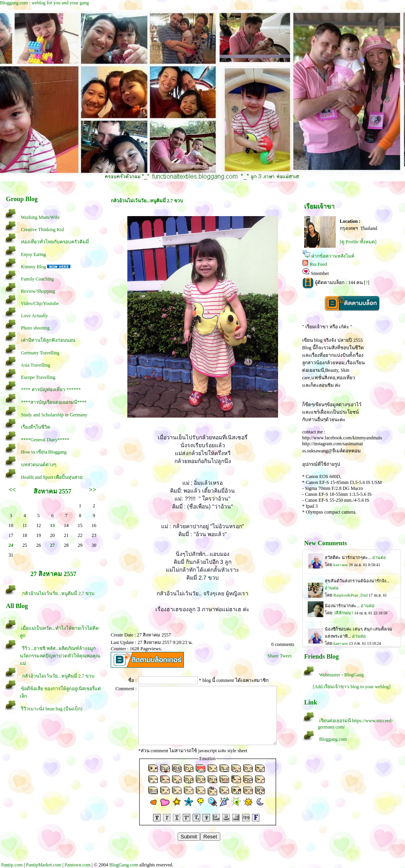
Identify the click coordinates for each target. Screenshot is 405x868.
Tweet (286, 656)
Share (273, 656)
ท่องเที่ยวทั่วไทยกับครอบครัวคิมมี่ (55, 242)
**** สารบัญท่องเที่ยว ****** (51, 390)
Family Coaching (37, 279)
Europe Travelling (38, 377)
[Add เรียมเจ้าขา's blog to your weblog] (352, 687)
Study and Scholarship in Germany (54, 415)
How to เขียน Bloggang (44, 452)
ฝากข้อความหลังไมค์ (333, 256)
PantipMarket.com (44, 865)
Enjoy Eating (33, 254)
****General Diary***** (45, 440)
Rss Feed (318, 264)
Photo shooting (35, 328)
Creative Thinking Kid (42, 230)
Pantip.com (12, 865)
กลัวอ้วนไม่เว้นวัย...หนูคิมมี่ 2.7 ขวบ (58, 593)
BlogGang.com (124, 865)
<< (12, 490)
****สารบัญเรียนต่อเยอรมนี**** (54, 402)
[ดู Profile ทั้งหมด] (358, 242)
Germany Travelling (40, 353)
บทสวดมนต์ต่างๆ (39, 465)
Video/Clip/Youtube (40, 303)
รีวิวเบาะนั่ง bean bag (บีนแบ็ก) (52, 709)
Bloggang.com (333, 739)
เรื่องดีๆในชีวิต (36, 427)
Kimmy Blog (33, 267)
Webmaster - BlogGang (342, 675)
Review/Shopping (38, 291)
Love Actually (34, 316)
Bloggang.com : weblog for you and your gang (44, 3)
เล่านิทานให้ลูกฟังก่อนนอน (48, 340)
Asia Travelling (35, 365)
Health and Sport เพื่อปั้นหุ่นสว (52, 477)
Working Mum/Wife (40, 217)
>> (93, 490)
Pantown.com (78, 865)
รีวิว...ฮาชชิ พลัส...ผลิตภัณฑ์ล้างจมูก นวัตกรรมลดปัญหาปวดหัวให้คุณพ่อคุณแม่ (60, 656)
